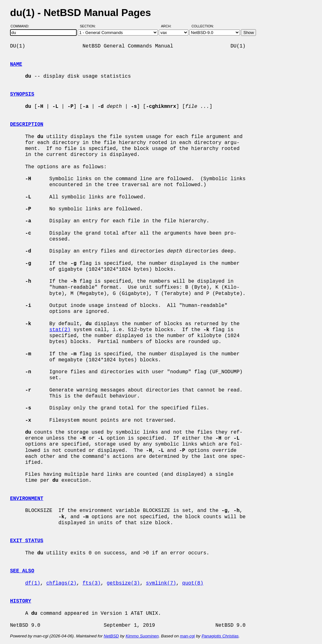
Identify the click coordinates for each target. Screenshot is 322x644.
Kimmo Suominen (142, 636)
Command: (22, 26)
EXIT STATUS (27, 541)
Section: (89, 26)
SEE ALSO (22, 571)
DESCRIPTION (27, 125)
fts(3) (92, 583)
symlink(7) (161, 583)
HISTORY (21, 601)
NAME (16, 64)
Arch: (169, 26)
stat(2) (60, 330)
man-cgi (187, 636)
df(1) (33, 583)
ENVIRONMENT (27, 499)
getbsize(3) (123, 583)
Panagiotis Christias (220, 636)
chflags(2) (61, 583)
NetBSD (111, 636)
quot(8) (193, 583)
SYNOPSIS (22, 94)
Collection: (203, 26)
